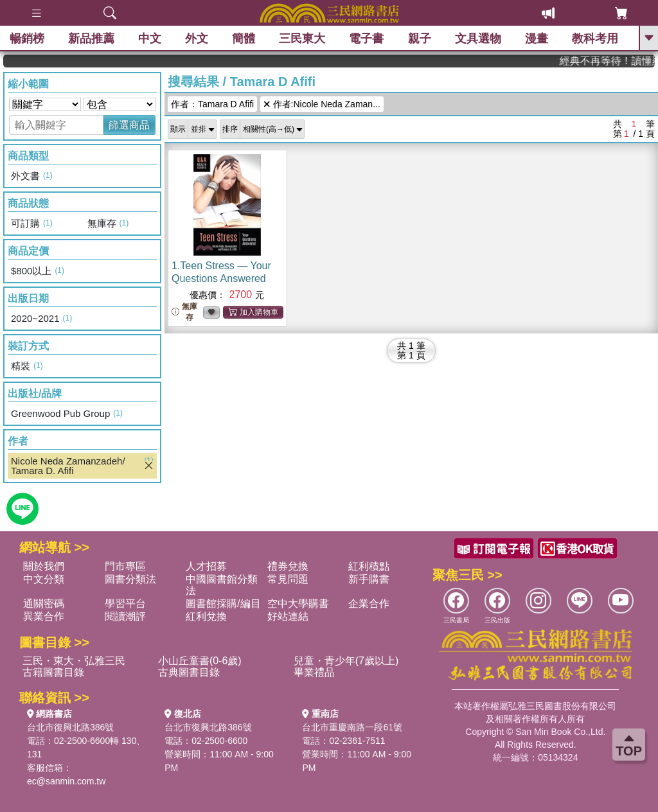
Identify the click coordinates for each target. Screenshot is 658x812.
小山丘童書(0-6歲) (200, 661)
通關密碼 (44, 604)
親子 (420, 39)
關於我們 (44, 566)
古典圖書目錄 (189, 672)
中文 (150, 39)
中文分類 (44, 579)
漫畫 (537, 39)
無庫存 (184, 312)
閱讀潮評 (125, 616)
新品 (91, 39)
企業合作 (369, 604)
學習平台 (125, 604)
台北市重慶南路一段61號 (352, 727)
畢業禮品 (314, 672)
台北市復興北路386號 (70, 727)
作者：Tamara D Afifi (212, 104)
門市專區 (125, 566)
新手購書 (369, 579)
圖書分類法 (130, 579)
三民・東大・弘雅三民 (74, 661)
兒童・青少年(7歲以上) (346, 661)
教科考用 (595, 39)
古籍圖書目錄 (53, 672)
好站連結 (288, 616)
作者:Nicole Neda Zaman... (322, 104)
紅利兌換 (206, 616)
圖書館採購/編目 (223, 604)
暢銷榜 (27, 39)
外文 (197, 39)
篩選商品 (129, 125)
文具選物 (478, 39)
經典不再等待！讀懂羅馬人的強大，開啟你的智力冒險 (616, 61)
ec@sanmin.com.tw (66, 781)
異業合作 (44, 616)
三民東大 (302, 39)
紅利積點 (369, 566)
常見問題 (288, 579)
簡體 (244, 39)
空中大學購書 (298, 604)
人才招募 (206, 566)
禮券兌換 (288, 566)
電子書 (367, 39)
